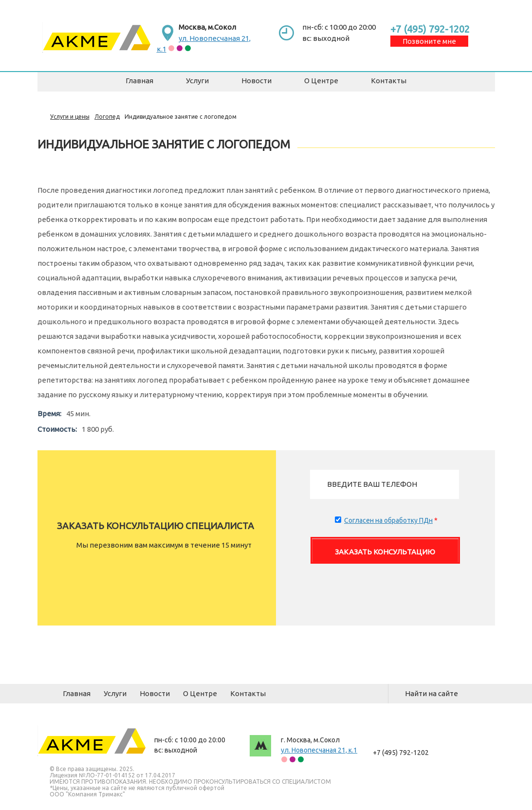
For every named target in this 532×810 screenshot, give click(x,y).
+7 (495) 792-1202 (430, 29)
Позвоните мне (429, 41)
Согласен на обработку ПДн (388, 520)
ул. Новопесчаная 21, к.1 (319, 750)
